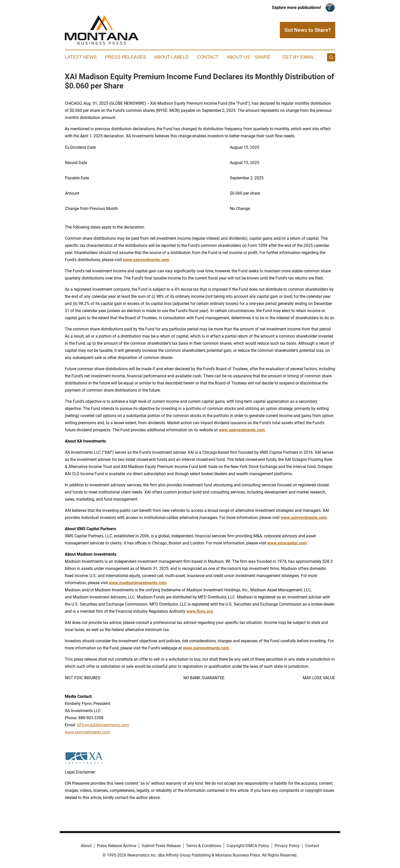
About (86, 846)
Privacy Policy (287, 846)
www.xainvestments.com (146, 260)
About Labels (171, 57)
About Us (239, 57)
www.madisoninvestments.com (138, 583)
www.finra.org (200, 611)
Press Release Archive (117, 846)
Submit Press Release (161, 846)
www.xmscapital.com (287, 543)
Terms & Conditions (204, 846)
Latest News (81, 57)
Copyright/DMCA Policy (248, 846)
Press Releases (125, 57)
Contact (208, 57)
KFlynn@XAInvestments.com (103, 725)
